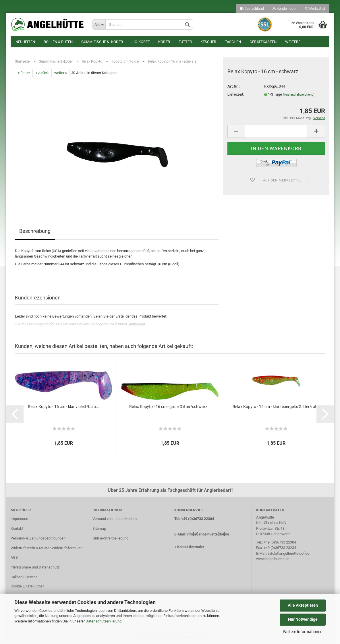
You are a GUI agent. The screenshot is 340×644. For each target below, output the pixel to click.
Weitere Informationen (303, 632)
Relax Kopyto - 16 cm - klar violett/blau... (64, 407)
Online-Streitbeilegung (110, 538)
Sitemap (99, 528)
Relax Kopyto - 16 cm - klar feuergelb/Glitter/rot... (276, 407)
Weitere (293, 42)
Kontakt (17, 528)
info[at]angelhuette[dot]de (208, 534)
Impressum (20, 519)
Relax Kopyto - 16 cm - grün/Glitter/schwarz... (170, 407)
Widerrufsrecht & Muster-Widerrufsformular (46, 548)
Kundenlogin (284, 9)
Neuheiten (25, 42)
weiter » (61, 73)
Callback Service (24, 577)
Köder (164, 42)
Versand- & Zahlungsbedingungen (38, 538)
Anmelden (137, 324)
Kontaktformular (191, 547)
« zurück (42, 73)
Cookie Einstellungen (28, 586)
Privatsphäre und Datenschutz (35, 567)
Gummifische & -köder (102, 42)
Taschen (233, 42)
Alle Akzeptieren (303, 605)
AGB (14, 557)
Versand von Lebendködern (115, 519)
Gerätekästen (263, 42)
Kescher (208, 42)
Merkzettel (315, 9)
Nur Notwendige (303, 619)
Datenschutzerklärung (104, 621)
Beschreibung (35, 231)
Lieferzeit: (236, 94)
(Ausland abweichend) (299, 95)
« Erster (24, 73)
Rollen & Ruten (58, 42)
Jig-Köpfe (141, 42)
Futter (185, 42)
